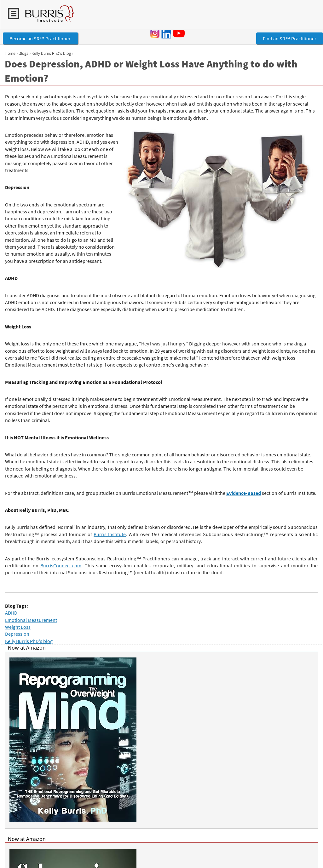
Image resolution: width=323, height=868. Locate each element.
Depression (17, 634)
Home (10, 53)
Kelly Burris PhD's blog (51, 53)
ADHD (11, 613)
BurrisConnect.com (61, 565)
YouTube (180, 33)
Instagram (155, 33)
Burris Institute (110, 534)
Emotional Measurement (31, 620)
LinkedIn (166, 33)
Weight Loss (18, 627)
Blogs (23, 53)
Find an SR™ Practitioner (290, 38)
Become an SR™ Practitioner (40, 38)
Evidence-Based (244, 493)
